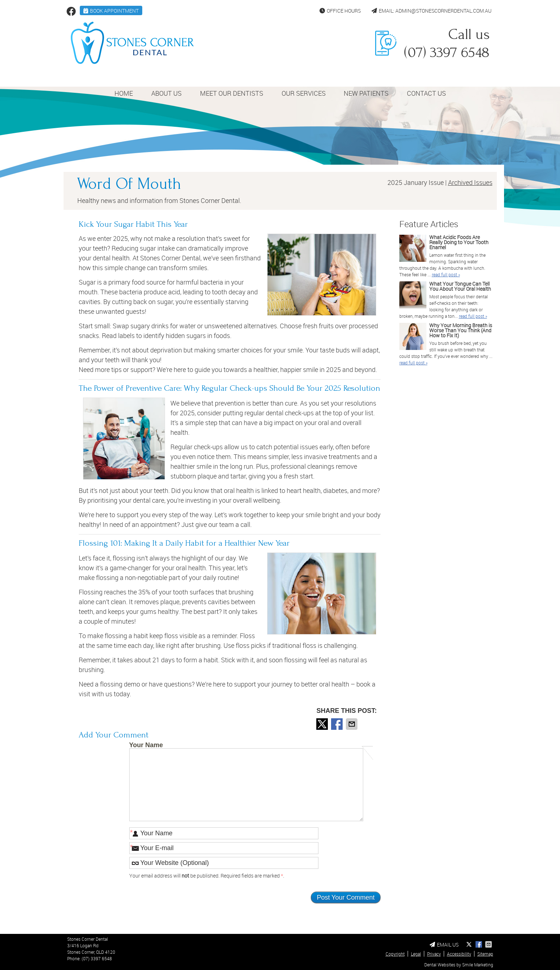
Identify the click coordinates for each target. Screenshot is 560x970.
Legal (416, 954)
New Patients (366, 93)
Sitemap (485, 954)
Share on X (323, 724)
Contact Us (426, 93)
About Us (166, 93)
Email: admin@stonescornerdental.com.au (431, 11)
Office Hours (340, 11)
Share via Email (352, 724)
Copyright (395, 954)
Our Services (304, 93)
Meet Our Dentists (232, 93)
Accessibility (459, 954)
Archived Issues (470, 182)
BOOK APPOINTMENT (111, 11)
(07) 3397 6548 (97, 958)
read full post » (446, 274)
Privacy (434, 954)
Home (124, 93)
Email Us (444, 945)
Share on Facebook (338, 724)
